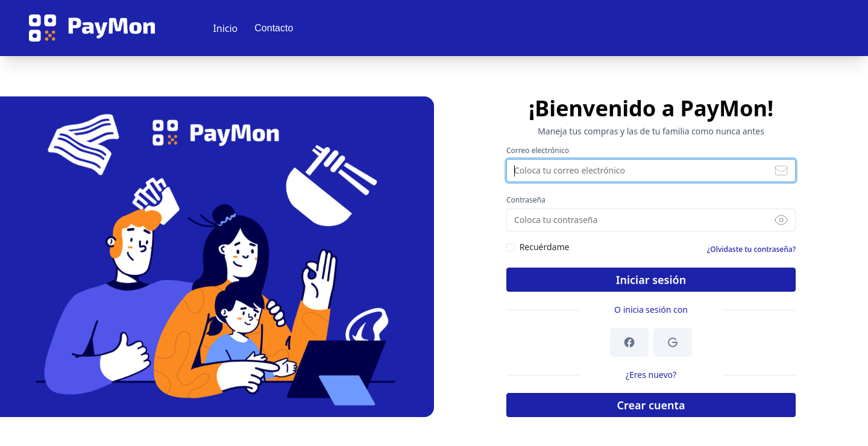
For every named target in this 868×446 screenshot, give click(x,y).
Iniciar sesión (651, 280)
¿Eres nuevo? (651, 375)
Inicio (225, 28)
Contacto (274, 28)
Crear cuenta (651, 405)
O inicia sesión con (651, 309)
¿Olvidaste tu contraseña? (751, 249)
